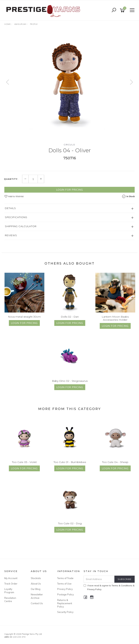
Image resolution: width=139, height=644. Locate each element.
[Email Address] (99, 579)
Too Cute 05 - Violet (24, 462)
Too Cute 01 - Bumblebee (70, 462)
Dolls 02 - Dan (70, 317)
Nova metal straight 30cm (24, 317)
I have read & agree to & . (109, 587)
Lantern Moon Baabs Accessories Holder (115, 318)
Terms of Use (64, 584)
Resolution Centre (10, 600)
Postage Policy (66, 594)
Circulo (69, 145)
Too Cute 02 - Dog (70, 523)
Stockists (36, 578)
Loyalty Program (9, 591)
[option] (69, 86)
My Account (11, 578)
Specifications (16, 217)
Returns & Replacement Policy (65, 603)
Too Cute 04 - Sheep (115, 462)
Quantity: (11, 179)
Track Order (11, 584)
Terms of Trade (65, 578)
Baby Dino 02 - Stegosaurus (70, 381)
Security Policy (65, 612)
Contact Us (37, 603)
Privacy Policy (65, 589)
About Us (36, 584)
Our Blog (36, 589)
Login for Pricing (70, 190)
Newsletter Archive (37, 596)
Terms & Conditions (122, 585)
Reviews (11, 235)
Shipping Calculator (21, 226)
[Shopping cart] (123, 10)
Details (10, 208)
